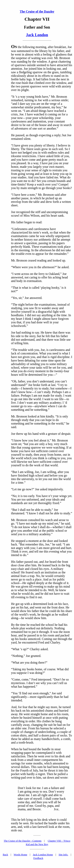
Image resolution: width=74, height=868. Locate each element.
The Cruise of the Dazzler (37, 12)
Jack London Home (43, 855)
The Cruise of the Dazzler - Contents (23, 841)
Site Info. (63, 855)
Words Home (20, 855)
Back (5, 855)
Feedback (38, 858)
